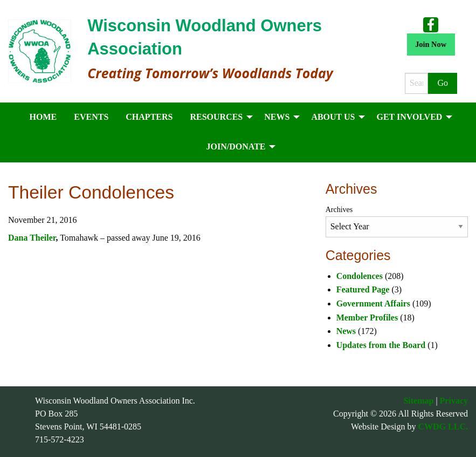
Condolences (360, 276)
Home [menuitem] (43, 117)
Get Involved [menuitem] (409, 117)
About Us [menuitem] (333, 117)
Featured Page (363, 289)
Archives (339, 210)
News (346, 331)
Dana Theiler (32, 238)
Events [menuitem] (91, 117)
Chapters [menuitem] (149, 117)
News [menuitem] (277, 117)
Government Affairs (373, 303)
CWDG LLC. (443, 427)
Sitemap (418, 401)
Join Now (431, 44)
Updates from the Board (381, 345)
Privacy (454, 401)
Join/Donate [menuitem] (236, 146)
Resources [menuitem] (216, 117)
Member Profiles (367, 318)
